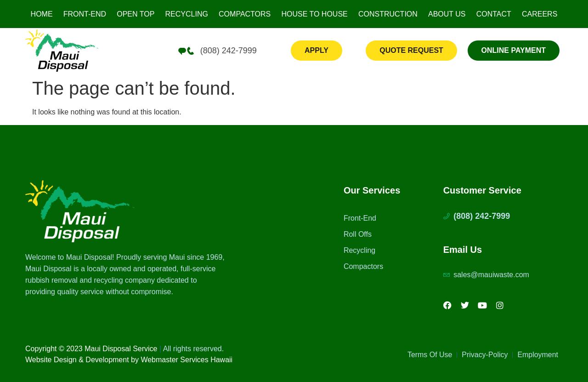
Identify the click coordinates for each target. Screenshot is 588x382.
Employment (538, 355)
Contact (494, 14)
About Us (447, 14)
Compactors (245, 14)
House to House (314, 14)
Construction (388, 14)
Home (42, 14)
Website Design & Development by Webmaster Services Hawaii (129, 360)
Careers (540, 14)
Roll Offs (358, 234)
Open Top (136, 14)
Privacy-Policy (485, 355)
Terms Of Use (430, 355)
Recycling (187, 14)
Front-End (85, 14)
